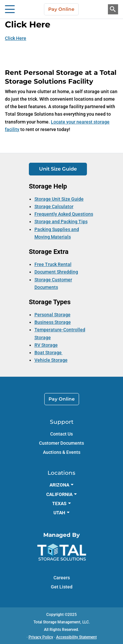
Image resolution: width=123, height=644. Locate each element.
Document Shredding (56, 272)
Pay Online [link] (62, 399)
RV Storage (46, 345)
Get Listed (62, 587)
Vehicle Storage (51, 360)
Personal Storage (52, 315)
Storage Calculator (54, 206)
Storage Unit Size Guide (59, 199)
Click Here (16, 38)
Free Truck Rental (53, 264)
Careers (62, 578)
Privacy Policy (41, 637)
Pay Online (61, 9)
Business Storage (53, 322)
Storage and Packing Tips (61, 222)
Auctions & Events (62, 452)
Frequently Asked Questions (64, 214)
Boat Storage (49, 353)
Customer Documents (61, 443)
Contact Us (61, 434)
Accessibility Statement (76, 637)
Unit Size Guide (58, 169)
